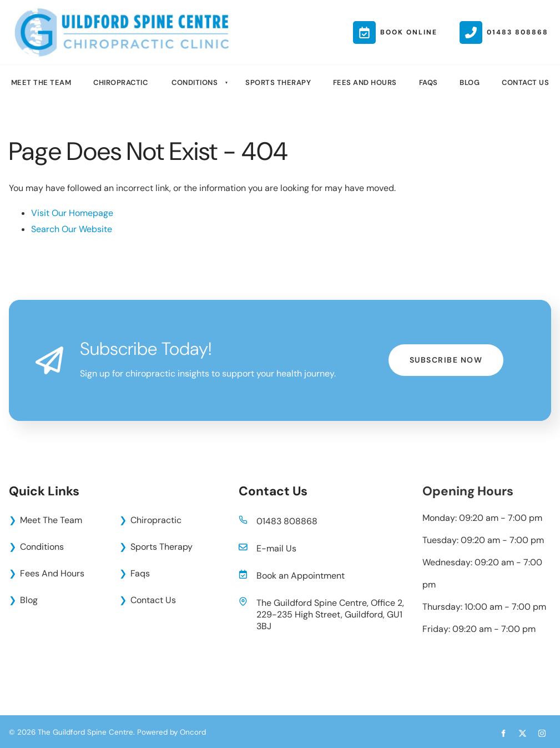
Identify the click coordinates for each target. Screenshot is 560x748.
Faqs (428, 82)
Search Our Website (72, 229)
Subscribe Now (446, 353)
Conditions (195, 82)
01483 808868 (287, 521)
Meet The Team (41, 82)
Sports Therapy (278, 82)
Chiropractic (120, 82)
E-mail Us (276, 548)
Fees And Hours (365, 82)
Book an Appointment (301, 576)
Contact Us (525, 82)
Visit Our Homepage (72, 213)
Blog (470, 82)
